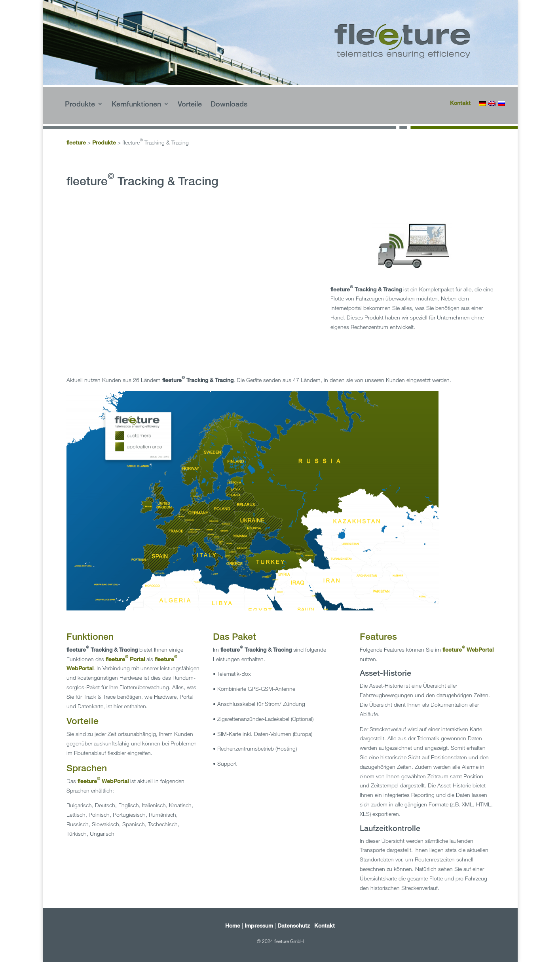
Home (233, 925)
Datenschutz (294, 925)
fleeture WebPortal (103, 781)
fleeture (76, 142)
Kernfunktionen (136, 105)
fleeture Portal (125, 659)
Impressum (259, 925)
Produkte (80, 105)
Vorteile (190, 105)
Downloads (229, 105)
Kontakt (460, 103)
